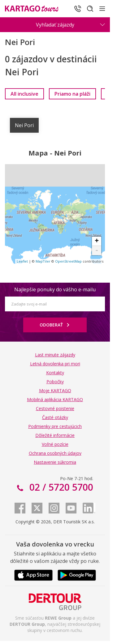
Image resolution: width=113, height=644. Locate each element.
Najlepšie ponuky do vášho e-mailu (55, 289)
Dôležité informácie (55, 435)
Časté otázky (55, 417)
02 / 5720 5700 (60, 487)
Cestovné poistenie (55, 408)
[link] (24, 94)
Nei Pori (24, 125)
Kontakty (55, 373)
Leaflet (22, 261)
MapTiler (43, 261)
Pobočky (55, 382)
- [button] (97, 251)
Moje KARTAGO (55, 391)
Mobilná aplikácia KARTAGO (55, 399)
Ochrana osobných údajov (55, 453)
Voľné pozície (55, 444)
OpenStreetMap (68, 261)
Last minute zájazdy (55, 355)
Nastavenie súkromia (55, 462)
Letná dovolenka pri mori (55, 364)
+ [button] (97, 241)
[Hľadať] (90, 9)
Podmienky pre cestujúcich (55, 426)
